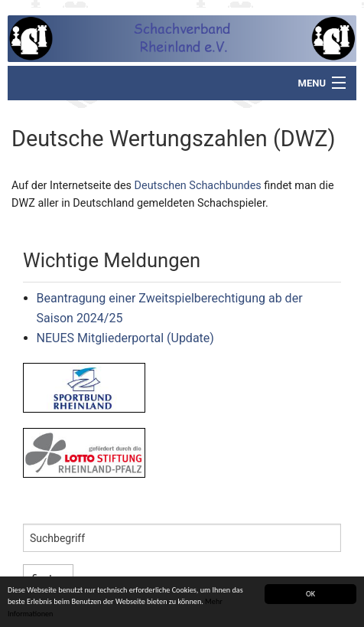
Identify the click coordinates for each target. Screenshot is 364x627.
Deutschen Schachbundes (198, 186)
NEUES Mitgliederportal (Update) (125, 338)
